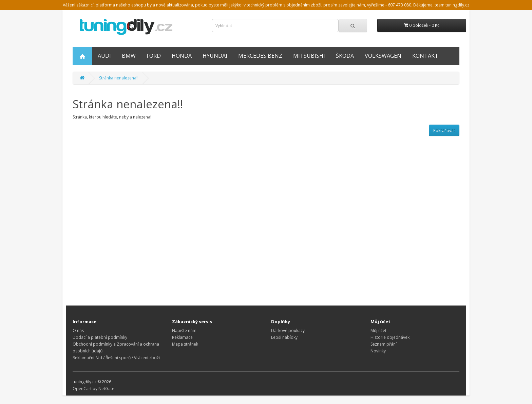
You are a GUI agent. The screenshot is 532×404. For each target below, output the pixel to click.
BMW (129, 56)
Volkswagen (383, 56)
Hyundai (215, 56)
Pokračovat (444, 131)
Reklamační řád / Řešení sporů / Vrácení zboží (116, 358)
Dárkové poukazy (288, 330)
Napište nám (184, 330)
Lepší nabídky (284, 337)
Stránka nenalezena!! (119, 78)
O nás (78, 330)
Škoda (345, 56)
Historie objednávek (390, 337)
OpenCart (82, 389)
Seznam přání (384, 344)
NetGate (106, 389)
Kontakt (425, 56)
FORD (154, 56)
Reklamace (182, 337)
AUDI (104, 56)
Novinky (378, 351)
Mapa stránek (185, 344)
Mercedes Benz (260, 56)
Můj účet (378, 330)
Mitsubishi (309, 56)
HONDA (182, 56)
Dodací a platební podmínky (100, 337)
